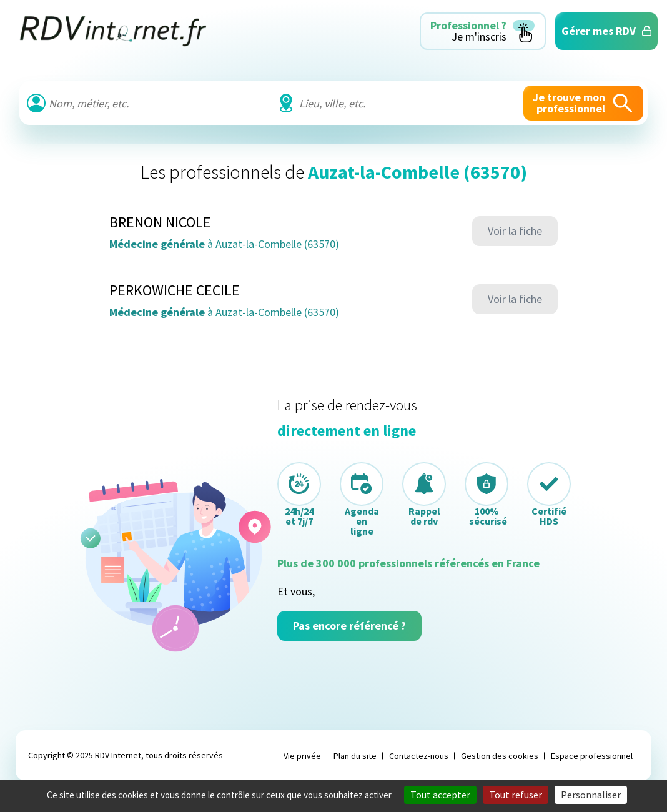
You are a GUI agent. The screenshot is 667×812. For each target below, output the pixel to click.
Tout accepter (440, 795)
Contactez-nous (419, 756)
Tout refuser (516, 795)
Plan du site (355, 756)
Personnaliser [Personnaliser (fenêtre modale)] (591, 795)
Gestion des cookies (500, 756)
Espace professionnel (592, 756)
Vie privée (302, 756)
